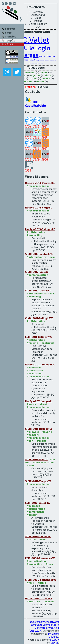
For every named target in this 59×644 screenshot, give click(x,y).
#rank (44, 404)
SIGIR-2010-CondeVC (38, 536)
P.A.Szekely (32, 60)
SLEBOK (55, 640)
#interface (33, 601)
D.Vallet (36, 40)
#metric (32, 404)
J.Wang (42, 56)
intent (40, 81)
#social (41, 441)
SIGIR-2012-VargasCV (38, 290)
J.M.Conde (42, 60)
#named (49, 601)
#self (30, 441)
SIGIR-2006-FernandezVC (41, 580)
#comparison (35, 370)
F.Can (42, 63)
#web (30, 465)
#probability (34, 235)
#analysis (33, 432)
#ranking (32, 343)
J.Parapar (38, 60)
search (46, 78)
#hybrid (47, 432)
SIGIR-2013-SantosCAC (39, 254)
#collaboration (36, 232)
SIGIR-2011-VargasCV (38, 481)
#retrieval (48, 343)
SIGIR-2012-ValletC (37, 272)
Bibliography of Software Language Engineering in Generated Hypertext (45, 625)
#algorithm (34, 367)
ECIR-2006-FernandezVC (40, 558)
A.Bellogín (36, 48)
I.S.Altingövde (38, 63)
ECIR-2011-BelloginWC (39, 337)
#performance (36, 512)
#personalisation (37, 275)
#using (42, 583)
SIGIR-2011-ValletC (37, 459)
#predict (32, 515)
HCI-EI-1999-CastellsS (39, 598)
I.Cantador (51, 56)
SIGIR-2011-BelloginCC (39, 429)
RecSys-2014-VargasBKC (40, 183)
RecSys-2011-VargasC (38, 401)
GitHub (55, 643)
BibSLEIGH (35, 631)
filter (48, 75)
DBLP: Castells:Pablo (36, 104)
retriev (33, 78)
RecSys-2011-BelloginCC (40, 364)
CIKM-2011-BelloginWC (39, 318)
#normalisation (36, 561)
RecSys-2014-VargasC (39, 207)
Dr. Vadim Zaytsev (54, 635)
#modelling (34, 296)
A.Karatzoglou (53, 60)
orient (28, 81)
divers (44, 72)
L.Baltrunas (47, 60)
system (36, 75)
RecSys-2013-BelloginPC (40, 229)
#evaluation (34, 373)
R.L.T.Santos (32, 63)
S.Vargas (28, 55)
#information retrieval (41, 257)
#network (33, 435)
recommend (28, 72)
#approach (33, 506)
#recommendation (38, 186)
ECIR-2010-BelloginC (38, 503)
